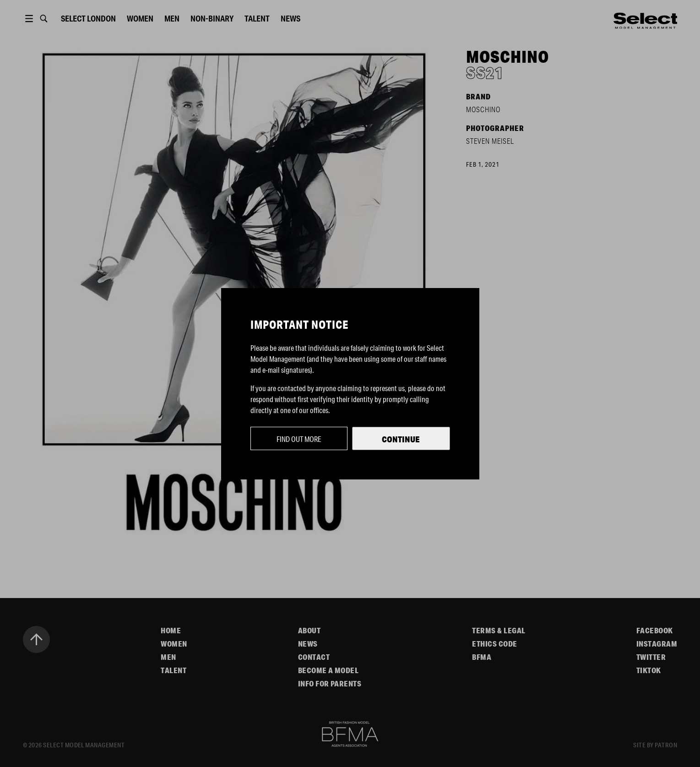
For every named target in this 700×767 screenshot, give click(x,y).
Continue (401, 439)
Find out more (299, 439)
